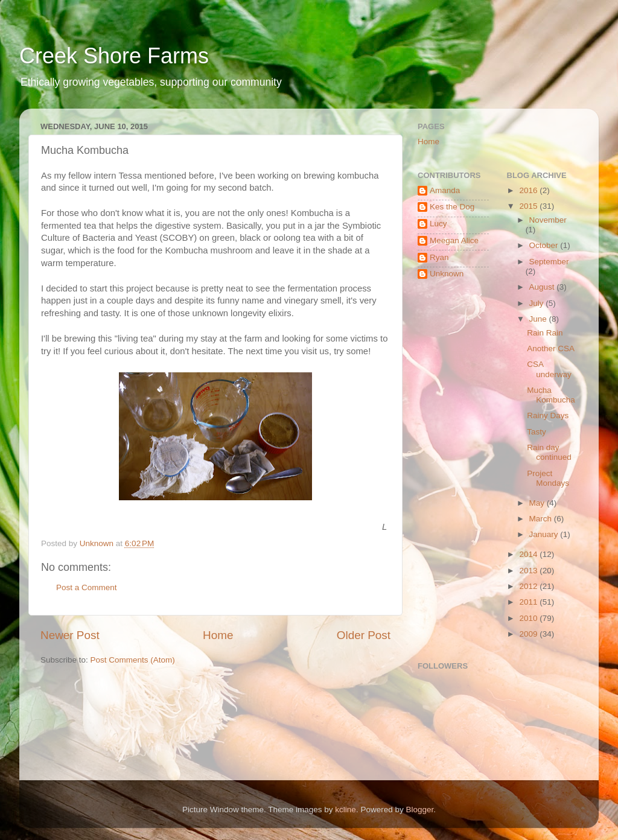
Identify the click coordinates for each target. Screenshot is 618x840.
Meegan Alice (454, 240)
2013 (529, 571)
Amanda (445, 190)
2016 (529, 190)
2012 (529, 586)
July (538, 303)
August (543, 287)
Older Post (364, 635)
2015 (529, 206)
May (538, 503)
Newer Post (70, 635)
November (548, 220)
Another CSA (551, 348)
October (545, 245)
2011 (529, 602)
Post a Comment (87, 587)
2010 (529, 618)
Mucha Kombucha (551, 395)
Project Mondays (548, 478)
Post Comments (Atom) (133, 660)
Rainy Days (548, 415)
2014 (529, 554)
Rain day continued (549, 452)
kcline (346, 810)
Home (218, 635)
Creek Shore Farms (114, 56)
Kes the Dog (452, 207)
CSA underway (549, 369)
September (549, 262)
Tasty (537, 432)
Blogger (419, 810)
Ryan (439, 257)
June (539, 319)
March (542, 519)
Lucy (438, 224)
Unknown (447, 274)
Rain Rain (545, 333)
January (545, 534)
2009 (529, 634)
